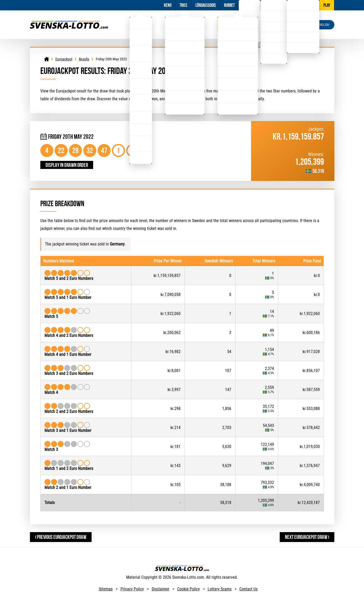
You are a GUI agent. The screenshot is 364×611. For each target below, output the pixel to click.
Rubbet (229, 5)
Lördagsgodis (206, 5)
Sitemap (106, 589)
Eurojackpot (238, 25)
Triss (183, 5)
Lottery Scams (220, 589)
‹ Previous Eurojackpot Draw (61, 537)
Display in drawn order (67, 165)
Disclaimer (161, 589)
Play (327, 5)
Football (250, 5)
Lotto (141, 25)
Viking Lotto (185, 25)
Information (274, 5)
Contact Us (248, 589)
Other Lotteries (303, 5)
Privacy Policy (132, 589)
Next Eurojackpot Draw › (307, 537)
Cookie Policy (189, 589)
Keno (168, 5)
